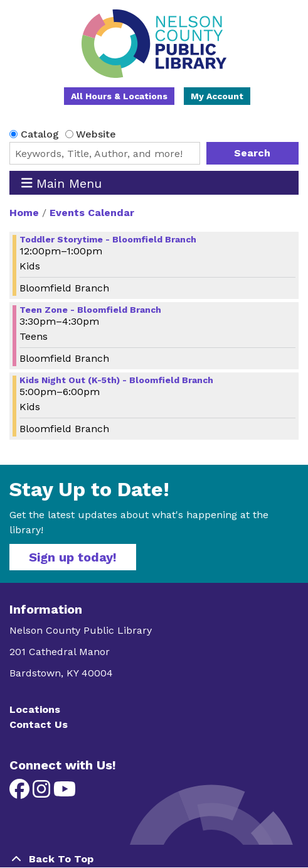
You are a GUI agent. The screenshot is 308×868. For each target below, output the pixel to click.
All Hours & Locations (119, 96)
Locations (35, 709)
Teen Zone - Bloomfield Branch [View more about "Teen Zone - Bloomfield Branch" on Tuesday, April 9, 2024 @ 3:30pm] (90, 310)
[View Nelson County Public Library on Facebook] (21, 793)
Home (24, 213)
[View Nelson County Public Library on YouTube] (65, 793)
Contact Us (39, 724)
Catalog (40, 134)
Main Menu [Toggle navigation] (62, 183)
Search (252, 153)
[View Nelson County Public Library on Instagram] (43, 793)
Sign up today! (73, 557)
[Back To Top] (154, 859)
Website (96, 134)
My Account (217, 96)
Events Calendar (92, 213)
